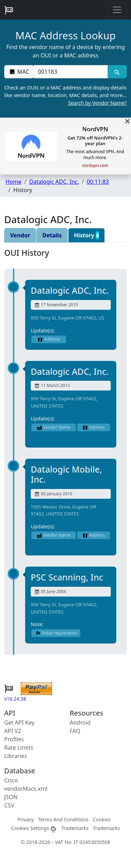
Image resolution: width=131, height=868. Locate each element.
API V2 (13, 731)
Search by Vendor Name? (97, 103)
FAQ (75, 731)
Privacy (26, 819)
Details (52, 235)
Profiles (14, 739)
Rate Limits (19, 748)
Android (80, 723)
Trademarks (75, 828)
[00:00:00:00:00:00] (71, 72)
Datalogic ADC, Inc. (54, 182)
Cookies (102, 819)
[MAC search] (117, 72)
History (87, 235)
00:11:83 (98, 182)
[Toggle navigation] (117, 10)
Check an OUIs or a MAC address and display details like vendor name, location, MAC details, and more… (65, 95)
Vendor (20, 235)
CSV (9, 805)
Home (14, 182)
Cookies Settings (34, 828)
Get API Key (19, 723)
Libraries (16, 756)
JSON (11, 797)
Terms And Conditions (63, 819)
